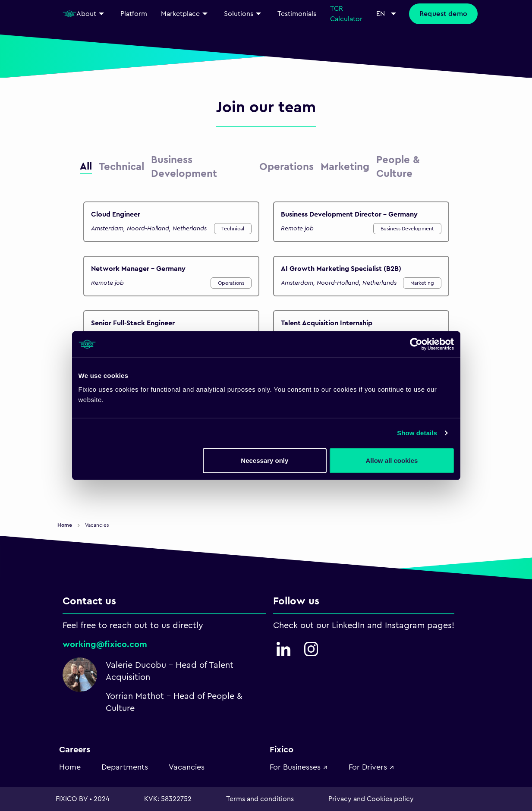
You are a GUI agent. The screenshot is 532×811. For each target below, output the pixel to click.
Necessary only (264, 460)
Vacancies (187, 767)
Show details (417, 433)
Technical (233, 229)
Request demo (444, 14)
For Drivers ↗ (371, 767)
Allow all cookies (392, 460)
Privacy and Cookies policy (371, 799)
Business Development (407, 229)
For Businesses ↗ (299, 767)
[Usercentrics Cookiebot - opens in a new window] (416, 344)
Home (65, 525)
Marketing (422, 283)
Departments (125, 767)
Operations (231, 283)
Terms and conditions (260, 799)
